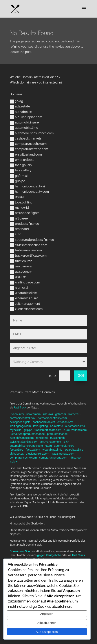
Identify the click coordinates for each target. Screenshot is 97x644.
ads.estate (20, 107)
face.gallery (21, 165)
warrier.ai (19, 288)
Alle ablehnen (47, 623)
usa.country (21, 272)
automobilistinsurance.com (32, 133)
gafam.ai (19, 176)
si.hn (16, 234)
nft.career (19, 219)
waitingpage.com (25, 283)
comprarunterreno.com (29, 149)
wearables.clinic (24, 298)
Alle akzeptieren (47, 632)
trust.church (21, 261)
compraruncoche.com (28, 144)
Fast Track (20, 408)
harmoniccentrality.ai (27, 187)
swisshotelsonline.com (28, 245)
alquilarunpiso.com (26, 117)
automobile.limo (24, 128)
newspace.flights (25, 213)
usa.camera (21, 267)
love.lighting (21, 203)
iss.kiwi (17, 197)
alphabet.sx (21, 112)
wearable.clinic (23, 293)
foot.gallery (21, 171)
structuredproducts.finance (32, 240)
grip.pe (17, 181)
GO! (81, 376)
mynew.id (19, 208)
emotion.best (22, 160)
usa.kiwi (18, 277)
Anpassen (47, 614)
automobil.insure (24, 123)
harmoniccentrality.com (29, 192)
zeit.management (25, 304)
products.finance (24, 224)
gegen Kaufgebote (49, 555)
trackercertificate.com (28, 256)
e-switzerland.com (26, 155)
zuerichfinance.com (26, 309)
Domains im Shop (21, 551)
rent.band (19, 229)
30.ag (16, 101)
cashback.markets (26, 139)
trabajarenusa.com (26, 250)
